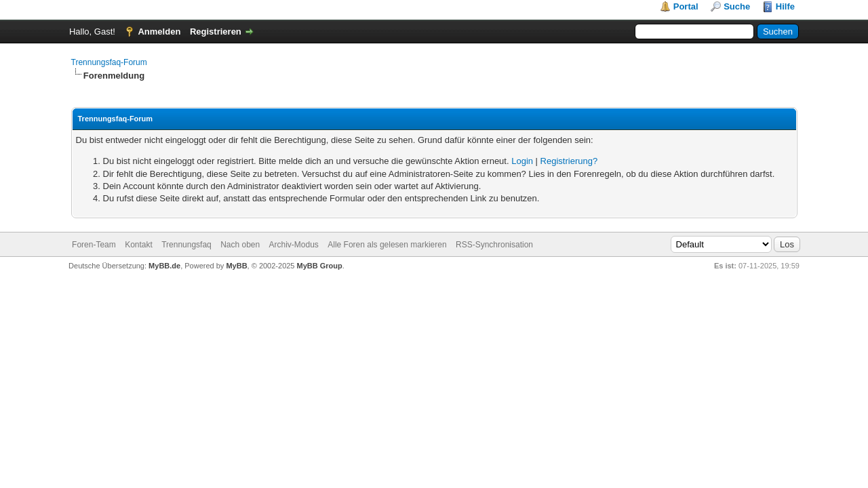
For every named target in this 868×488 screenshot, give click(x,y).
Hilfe (785, 6)
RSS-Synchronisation (494, 245)
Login (522, 161)
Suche (737, 6)
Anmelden (159, 32)
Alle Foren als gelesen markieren (387, 245)
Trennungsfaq (186, 245)
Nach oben (240, 245)
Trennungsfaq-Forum (109, 62)
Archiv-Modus (294, 245)
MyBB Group (320, 266)
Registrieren (216, 32)
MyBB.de (164, 266)
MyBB (236, 266)
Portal (686, 6)
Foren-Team (94, 245)
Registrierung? (569, 161)
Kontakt (139, 245)
